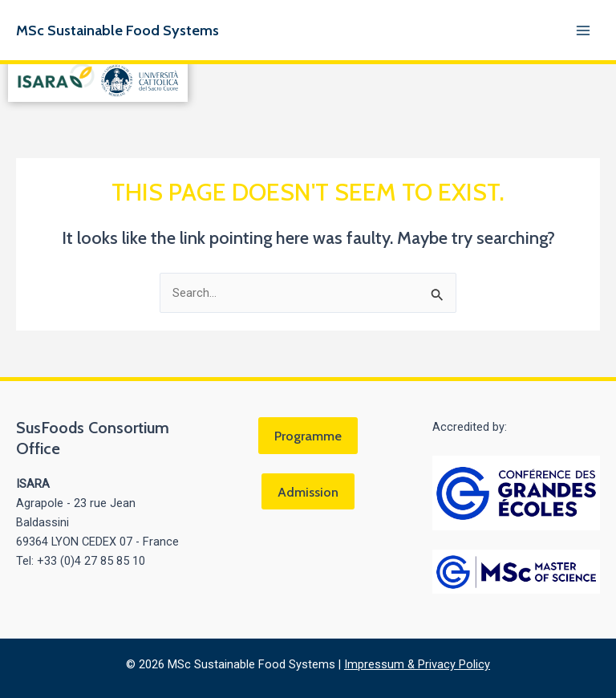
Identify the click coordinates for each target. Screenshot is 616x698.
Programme (308, 436)
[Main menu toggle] (583, 30)
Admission (308, 492)
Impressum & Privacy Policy (417, 664)
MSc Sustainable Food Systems (118, 30)
